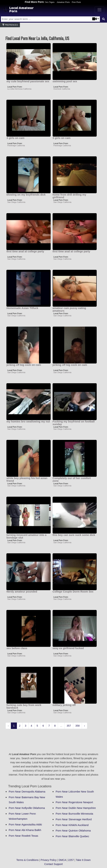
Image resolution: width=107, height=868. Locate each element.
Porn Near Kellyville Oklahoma (27, 808)
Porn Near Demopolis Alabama (27, 792)
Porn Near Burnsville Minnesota (74, 814)
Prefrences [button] (10, 25)
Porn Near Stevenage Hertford (74, 819)
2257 (71, 860)
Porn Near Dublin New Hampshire (76, 808)
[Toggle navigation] (99, 10)
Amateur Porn (63, 2)
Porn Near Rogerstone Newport (74, 802)
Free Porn (76, 2)
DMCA (62, 860)
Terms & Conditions (27, 860)
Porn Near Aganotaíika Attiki (25, 824)
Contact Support (53, 864)
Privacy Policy (49, 860)
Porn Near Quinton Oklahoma (73, 831)
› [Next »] (85, 726)
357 (69, 726)
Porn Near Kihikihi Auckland (72, 825)
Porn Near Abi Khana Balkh (25, 830)
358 (77, 726)
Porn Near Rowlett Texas (23, 836)
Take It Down (83, 860)
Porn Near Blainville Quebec (72, 836)
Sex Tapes (50, 2)
